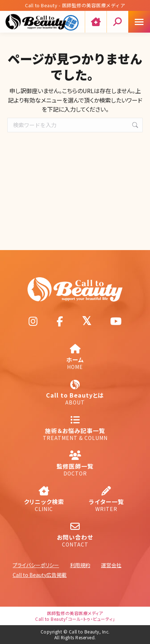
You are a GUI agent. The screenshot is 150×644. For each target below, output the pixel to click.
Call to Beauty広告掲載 (40, 575)
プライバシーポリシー (36, 565)
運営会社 (111, 565)
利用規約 (80, 565)
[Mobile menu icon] (139, 22)
